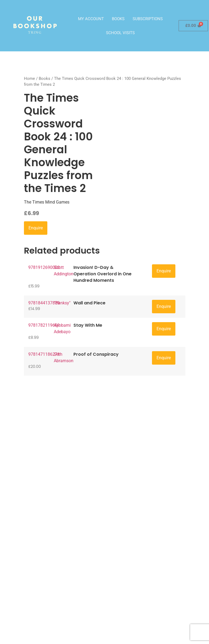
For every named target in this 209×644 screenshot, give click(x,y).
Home (29, 79)
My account (91, 19)
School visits (120, 33)
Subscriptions (148, 19)
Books (118, 19)
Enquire (36, 228)
